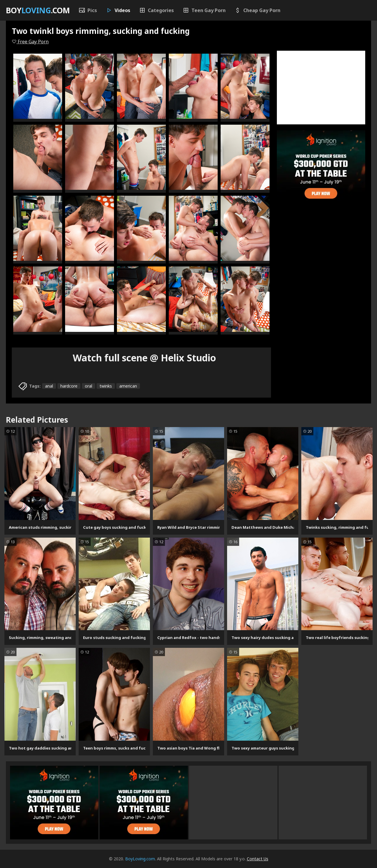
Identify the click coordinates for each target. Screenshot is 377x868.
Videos (118, 10)
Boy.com (38, 10)
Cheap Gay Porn (257, 10)
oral (89, 386)
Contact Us (258, 859)
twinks (106, 386)
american (128, 386)
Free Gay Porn (30, 42)
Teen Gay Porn (204, 10)
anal (49, 386)
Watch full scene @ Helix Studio (144, 358)
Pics (88, 10)
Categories (156, 10)
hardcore (69, 386)
